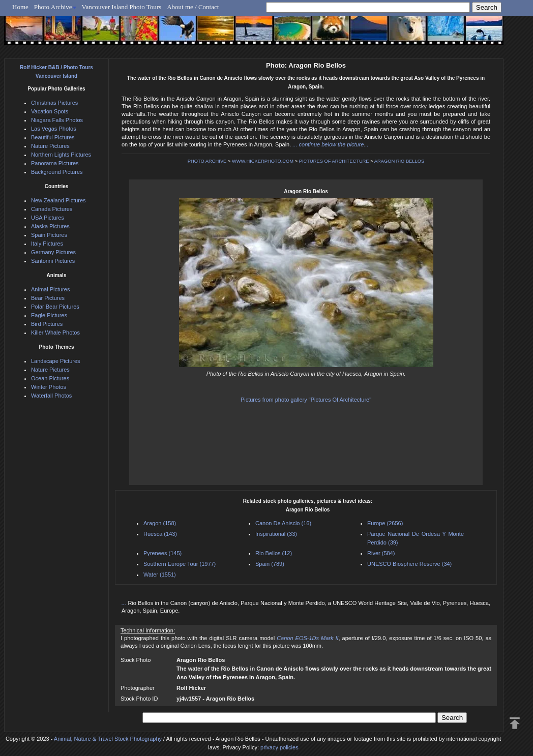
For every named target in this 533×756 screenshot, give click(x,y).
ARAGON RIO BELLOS (399, 161)
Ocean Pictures (50, 378)
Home (20, 7)
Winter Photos (49, 387)
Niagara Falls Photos (57, 120)
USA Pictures (48, 218)
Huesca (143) (160, 534)
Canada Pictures (52, 209)
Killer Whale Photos (55, 332)
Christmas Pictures (54, 103)
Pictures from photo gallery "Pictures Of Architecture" (306, 400)
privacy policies (279, 747)
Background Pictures (57, 172)
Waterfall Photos (51, 396)
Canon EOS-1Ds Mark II (307, 638)
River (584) (381, 553)
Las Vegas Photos (54, 129)
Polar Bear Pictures (55, 307)
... (125, 603)
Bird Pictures (47, 324)
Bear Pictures (48, 298)
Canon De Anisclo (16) (283, 523)
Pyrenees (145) (162, 553)
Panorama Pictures (55, 163)
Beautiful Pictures (53, 137)
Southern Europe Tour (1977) (180, 564)
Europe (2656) (385, 523)
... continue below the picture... (330, 144)
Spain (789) (270, 564)
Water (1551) (160, 574)
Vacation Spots (50, 111)
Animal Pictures (50, 289)
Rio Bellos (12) (274, 553)
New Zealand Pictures (58, 200)
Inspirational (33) (276, 534)
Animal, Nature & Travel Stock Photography (108, 739)
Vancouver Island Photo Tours (122, 7)
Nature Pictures (50, 146)
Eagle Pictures (49, 315)
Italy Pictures (47, 244)
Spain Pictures (49, 235)
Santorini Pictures (53, 261)
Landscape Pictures (56, 361)
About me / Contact (193, 7)
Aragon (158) (160, 523)
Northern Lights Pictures (61, 155)
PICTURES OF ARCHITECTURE (334, 161)
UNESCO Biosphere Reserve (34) (409, 564)
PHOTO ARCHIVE (207, 161)
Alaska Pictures (50, 226)
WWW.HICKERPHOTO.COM (263, 161)
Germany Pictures (53, 252)
